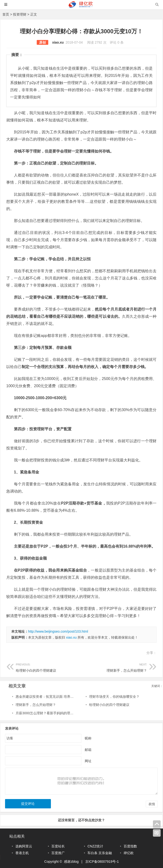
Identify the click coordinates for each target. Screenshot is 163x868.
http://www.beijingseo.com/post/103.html (58, 631)
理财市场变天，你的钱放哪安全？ (114, 697)
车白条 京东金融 (100, 853)
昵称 (88, 738)
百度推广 (58, 853)
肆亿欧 (129, 853)
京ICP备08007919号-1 (102, 862)
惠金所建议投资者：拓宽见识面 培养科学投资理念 (53, 697)
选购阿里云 (24, 846)
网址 (88, 761)
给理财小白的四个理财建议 (49, 667)
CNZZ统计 (95, 846)
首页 (6, 14)
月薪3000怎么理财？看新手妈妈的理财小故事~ (51, 713)
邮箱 (88, 750)
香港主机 (22, 853)
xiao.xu (58, 42)
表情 (152, 804)
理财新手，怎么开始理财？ (114, 667)
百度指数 (130, 846)
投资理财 (20, 14)
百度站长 (58, 846)
